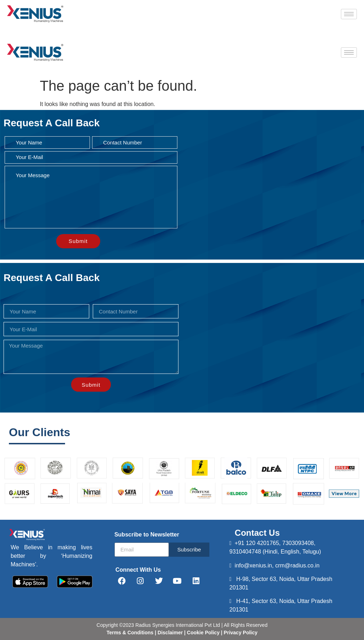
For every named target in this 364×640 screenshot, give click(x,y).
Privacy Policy (240, 633)
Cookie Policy (203, 633)
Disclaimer (171, 633)
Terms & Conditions (130, 633)
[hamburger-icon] (349, 14)
